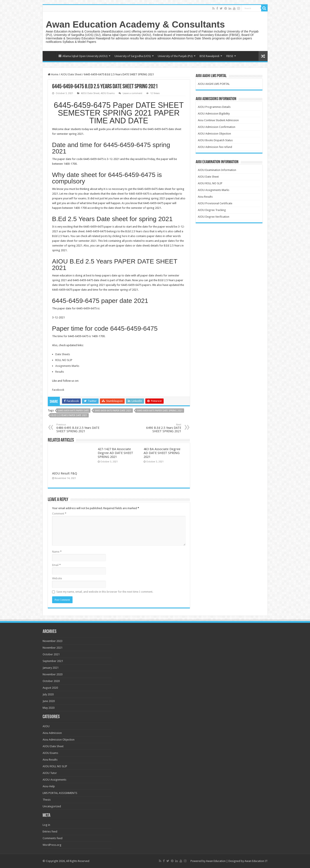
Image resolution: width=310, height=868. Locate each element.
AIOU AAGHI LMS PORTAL (214, 84)
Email (56, 565)
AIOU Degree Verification (214, 217)
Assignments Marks (67, 366)
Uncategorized (52, 806)
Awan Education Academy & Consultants (135, 24)
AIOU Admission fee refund (215, 147)
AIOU (46, 726)
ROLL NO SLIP (64, 360)
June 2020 (49, 701)
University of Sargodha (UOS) (133, 56)
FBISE (230, 56)
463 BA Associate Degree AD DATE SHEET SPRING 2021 (162, 453)
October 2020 (51, 681)
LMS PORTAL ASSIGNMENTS (60, 793)
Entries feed (50, 832)
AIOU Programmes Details (214, 107)
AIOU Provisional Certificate (215, 203)
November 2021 (53, 648)
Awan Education (216, 861)
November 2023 (53, 641)
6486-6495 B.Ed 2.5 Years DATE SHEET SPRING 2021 (78, 428)
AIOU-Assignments (54, 780)
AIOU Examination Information (217, 170)
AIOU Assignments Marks (214, 190)
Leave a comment (133, 93)
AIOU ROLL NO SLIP (210, 183)
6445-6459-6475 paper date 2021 (113, 411)
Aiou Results (205, 197)
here (125, 236)
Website (57, 578)
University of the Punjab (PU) (175, 56)
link (106, 241)
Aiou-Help (49, 786)
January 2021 (51, 668)
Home (50, 56)
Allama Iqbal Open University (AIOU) (83, 56)
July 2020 (48, 694)
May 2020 (49, 708)
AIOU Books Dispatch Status (215, 140)
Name (57, 552)
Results (60, 372)
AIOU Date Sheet (71, 74)
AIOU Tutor (50, 773)
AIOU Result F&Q (65, 473)
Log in (46, 825)
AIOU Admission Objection (214, 134)
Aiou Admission (52, 733)
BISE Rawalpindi (209, 56)
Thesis (47, 800)
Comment (59, 514)
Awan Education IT (256, 861)
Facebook (58, 390)
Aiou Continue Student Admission (218, 120)
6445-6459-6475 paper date (74, 411)
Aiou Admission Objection (59, 740)
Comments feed (53, 838)
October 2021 (51, 654)
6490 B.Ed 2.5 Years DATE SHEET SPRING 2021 (159, 428)
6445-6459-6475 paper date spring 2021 (160, 411)
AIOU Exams (108, 93)
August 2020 (50, 688)
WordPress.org (52, 845)
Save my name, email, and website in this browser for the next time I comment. (105, 592)
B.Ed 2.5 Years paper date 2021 (69, 415)
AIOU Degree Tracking (212, 210)
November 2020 (53, 674)
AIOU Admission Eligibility (214, 114)
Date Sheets (63, 354)
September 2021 (53, 661)
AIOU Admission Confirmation (217, 127)
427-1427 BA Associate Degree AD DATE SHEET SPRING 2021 (115, 453)
